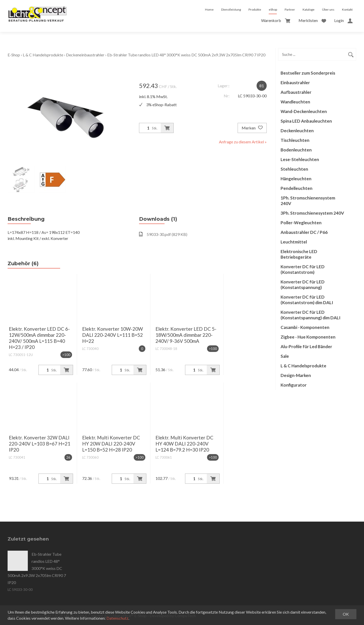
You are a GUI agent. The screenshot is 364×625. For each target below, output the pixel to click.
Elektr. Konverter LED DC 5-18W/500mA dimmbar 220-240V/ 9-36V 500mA (186, 335)
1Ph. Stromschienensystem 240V (308, 201)
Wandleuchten (295, 102)
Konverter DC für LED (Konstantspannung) (303, 285)
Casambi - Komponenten (305, 327)
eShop (273, 9)
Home (209, 9)
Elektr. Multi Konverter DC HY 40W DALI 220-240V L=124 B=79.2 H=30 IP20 (184, 444)
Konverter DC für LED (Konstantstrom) (303, 269)
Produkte (255, 9)
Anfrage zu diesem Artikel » (243, 142)
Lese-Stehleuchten (300, 159)
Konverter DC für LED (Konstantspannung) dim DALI (311, 315)
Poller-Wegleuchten (301, 223)
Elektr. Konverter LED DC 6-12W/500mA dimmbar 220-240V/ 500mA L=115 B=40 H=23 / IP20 (39, 338)
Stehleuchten (294, 169)
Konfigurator (294, 385)
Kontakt (347, 9)
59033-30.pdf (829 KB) (163, 234)
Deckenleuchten (297, 131)
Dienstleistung (231, 9)
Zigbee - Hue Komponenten (308, 337)
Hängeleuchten (296, 179)
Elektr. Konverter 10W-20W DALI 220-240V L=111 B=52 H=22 (112, 335)
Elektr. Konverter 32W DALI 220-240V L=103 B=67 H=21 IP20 (40, 444)
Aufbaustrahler (296, 92)
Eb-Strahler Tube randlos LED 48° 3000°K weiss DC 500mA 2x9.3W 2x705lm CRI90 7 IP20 (186, 55)
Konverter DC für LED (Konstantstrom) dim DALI (307, 300)
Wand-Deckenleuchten (304, 111)
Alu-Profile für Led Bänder (306, 347)
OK (346, 614)
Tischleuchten (295, 140)
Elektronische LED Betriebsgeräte (299, 254)
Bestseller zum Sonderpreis (308, 73)
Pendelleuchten (297, 188)
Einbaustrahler (295, 83)
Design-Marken (296, 375)
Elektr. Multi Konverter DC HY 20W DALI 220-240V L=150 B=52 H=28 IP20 (111, 444)
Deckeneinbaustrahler (85, 55)
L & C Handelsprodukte (43, 55)
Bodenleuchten (296, 150)
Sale (285, 356)
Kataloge (309, 9)
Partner (290, 9)
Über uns (328, 9)
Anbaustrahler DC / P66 (304, 232)
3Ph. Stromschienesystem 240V (312, 213)
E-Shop (14, 55)
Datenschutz (117, 618)
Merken (252, 128)
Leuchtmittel (294, 242)
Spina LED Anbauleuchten (306, 121)
